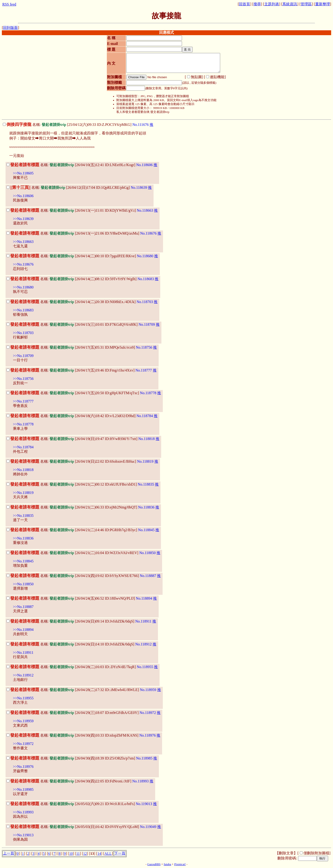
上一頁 (9, 853)
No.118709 (147, 324)
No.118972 (148, 713)
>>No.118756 (23, 379)
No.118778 (148, 393)
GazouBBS (154, 864)
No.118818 (146, 439)
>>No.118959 (23, 721)
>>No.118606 (23, 196)
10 (71, 854)
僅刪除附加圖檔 (316, 853)
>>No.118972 (23, 744)
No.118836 (146, 507)
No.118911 (143, 621)
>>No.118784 (23, 447)
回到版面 (10, 28)
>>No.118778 (23, 424)
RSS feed (9, 4)
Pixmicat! (180, 864)
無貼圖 (196, 77)
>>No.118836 (23, 538)
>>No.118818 (23, 470)
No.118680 (145, 256)
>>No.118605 (23, 173)
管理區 (306, 4)
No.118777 (144, 370)
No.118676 (148, 233)
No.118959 (148, 690)
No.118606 (144, 165)
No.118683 (146, 279)
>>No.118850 (23, 584)
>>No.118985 (23, 789)
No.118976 (147, 735)
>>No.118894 (23, 630)
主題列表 (272, 4)
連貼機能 (217, 77)
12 (85, 854)
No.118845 (146, 530)
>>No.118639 (23, 219)
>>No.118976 (23, 767)
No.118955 (145, 667)
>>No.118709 (23, 356)
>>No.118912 (23, 675)
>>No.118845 (23, 561)
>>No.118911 (23, 653)
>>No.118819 (23, 493)
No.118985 (144, 758)
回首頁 (244, 4)
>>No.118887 (23, 607)
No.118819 (145, 461)
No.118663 (145, 210)
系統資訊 (290, 4)
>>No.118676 (23, 264)
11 (78, 854)
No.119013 (144, 804)
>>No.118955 (23, 698)
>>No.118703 (23, 333)
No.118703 (145, 302)
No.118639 (139, 188)
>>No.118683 (23, 310)
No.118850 (147, 553)
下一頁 (120, 853)
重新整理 (323, 4)
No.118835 (146, 484)
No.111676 (140, 125)
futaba (167, 864)
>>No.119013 (23, 835)
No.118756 (144, 347)
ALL (108, 854)
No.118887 (148, 576)
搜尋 (257, 4)
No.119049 (148, 827)
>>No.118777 (23, 401)
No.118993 (140, 781)
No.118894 (144, 598)
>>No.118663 (23, 242)
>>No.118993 (23, 812)
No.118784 (145, 416)
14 (99, 854)
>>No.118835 (23, 516)
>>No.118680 (23, 287)
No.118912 (143, 644)
